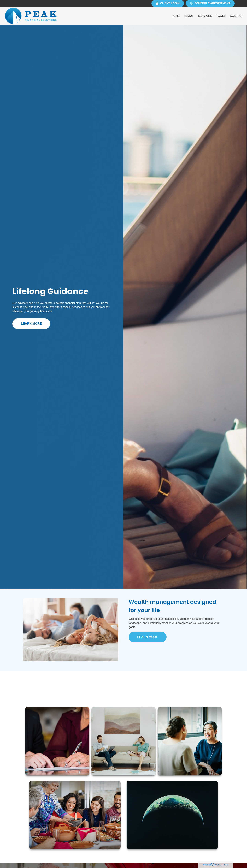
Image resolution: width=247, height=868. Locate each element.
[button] (175, 16)
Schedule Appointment (210, 3)
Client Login (168, 3)
